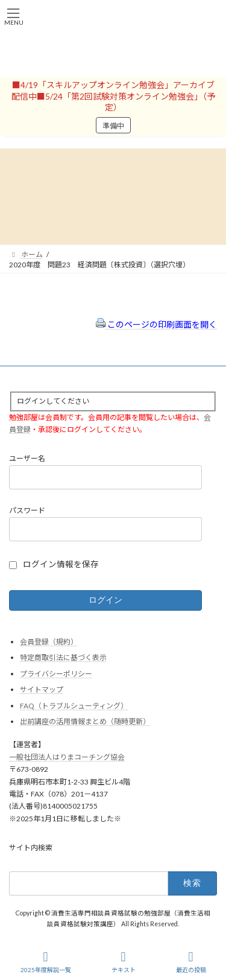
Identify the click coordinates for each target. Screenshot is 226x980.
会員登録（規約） (49, 642)
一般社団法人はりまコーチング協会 (67, 757)
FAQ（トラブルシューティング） (74, 706)
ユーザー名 (27, 459)
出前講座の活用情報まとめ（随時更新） (85, 722)
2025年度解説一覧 (46, 962)
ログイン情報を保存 (61, 564)
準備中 (113, 126)
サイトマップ (42, 689)
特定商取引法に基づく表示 (63, 657)
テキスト (124, 962)
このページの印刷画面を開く (156, 324)
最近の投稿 (191, 962)
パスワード (27, 510)
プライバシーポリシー (56, 674)
